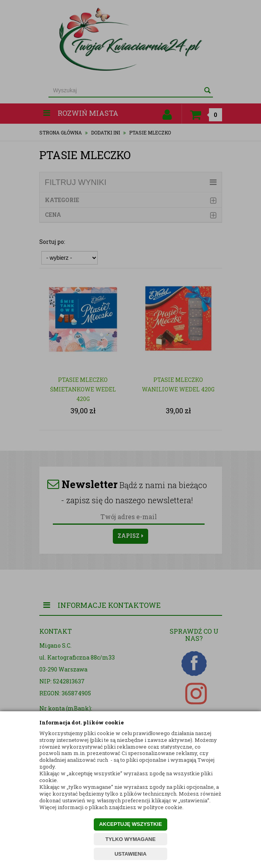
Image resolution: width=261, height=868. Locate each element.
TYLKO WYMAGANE (130, 839)
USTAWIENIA (130, 854)
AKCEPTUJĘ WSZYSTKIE (130, 824)
